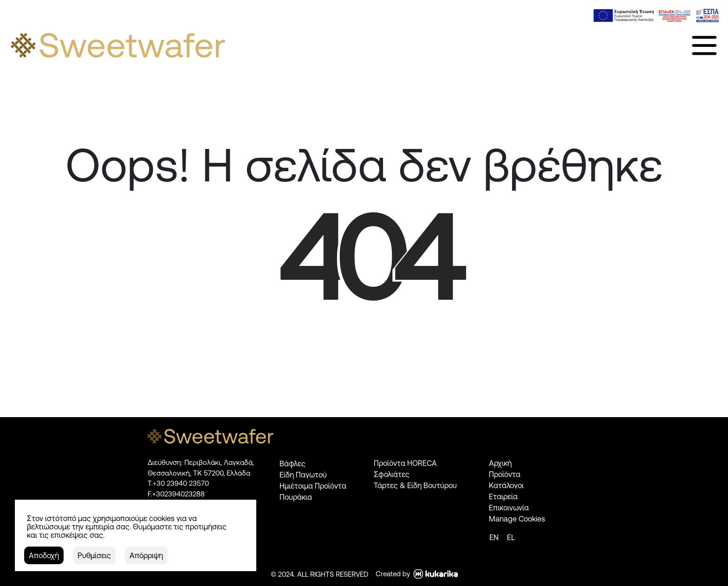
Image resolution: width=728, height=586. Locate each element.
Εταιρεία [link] (503, 496)
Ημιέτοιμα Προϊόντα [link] (313, 486)
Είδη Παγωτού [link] (303, 475)
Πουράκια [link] (296, 497)
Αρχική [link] (500, 463)
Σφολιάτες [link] (392, 474)
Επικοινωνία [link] (509, 508)
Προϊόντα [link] (505, 474)
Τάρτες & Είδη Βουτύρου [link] (415, 485)
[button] (44, 555)
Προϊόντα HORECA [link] (405, 463)
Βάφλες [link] (292, 464)
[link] (656, 16)
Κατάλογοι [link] (506, 485)
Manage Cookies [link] (517, 519)
